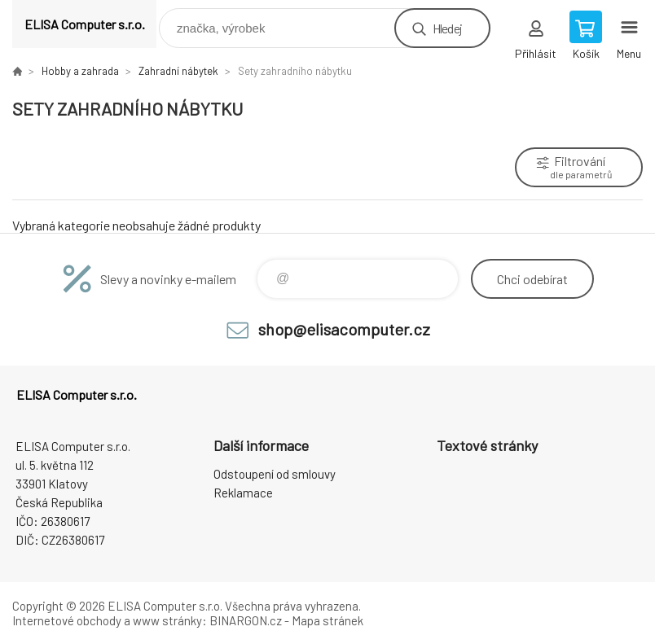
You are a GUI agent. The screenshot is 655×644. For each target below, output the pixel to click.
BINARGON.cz (246, 620)
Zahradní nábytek (178, 71)
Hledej (447, 28)
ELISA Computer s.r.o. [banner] (85, 24)
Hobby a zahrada (80, 71)
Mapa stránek (327, 620)
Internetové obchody (67, 620)
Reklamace (243, 493)
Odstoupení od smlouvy (275, 474)
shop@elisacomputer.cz (344, 329)
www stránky (167, 620)
